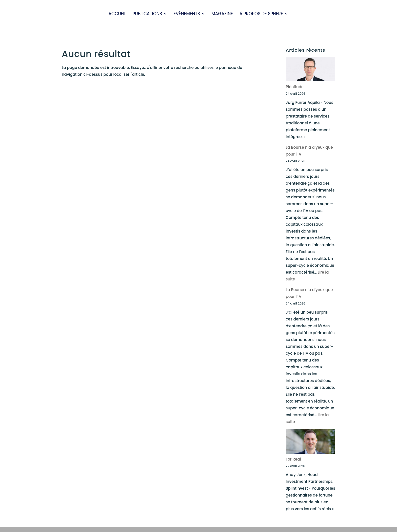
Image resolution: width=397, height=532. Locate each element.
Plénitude (295, 87)
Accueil (117, 14)
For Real (293, 459)
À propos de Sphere (261, 14)
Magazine (222, 14)
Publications (147, 14)
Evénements (187, 14)
